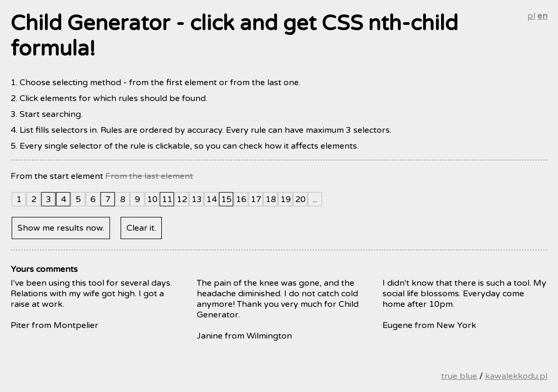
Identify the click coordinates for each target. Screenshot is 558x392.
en (542, 16)
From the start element (57, 176)
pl (531, 16)
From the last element (149, 176)
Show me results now (60, 228)
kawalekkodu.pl (516, 376)
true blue (459, 376)
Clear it (140, 228)
